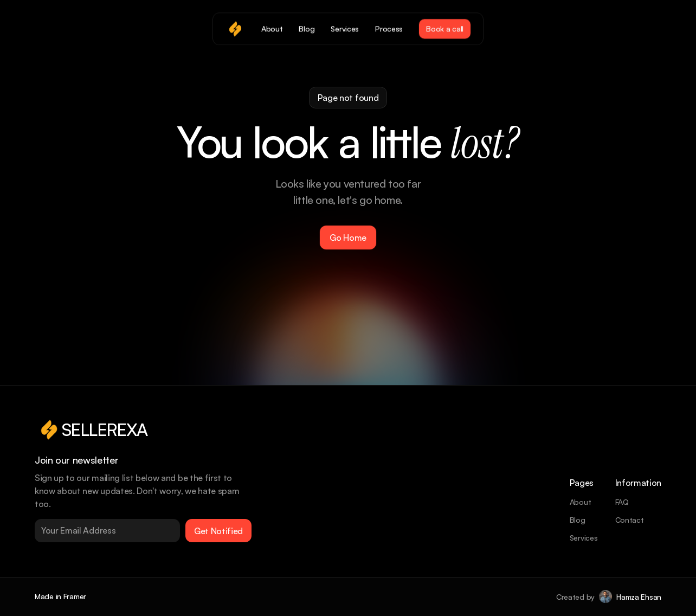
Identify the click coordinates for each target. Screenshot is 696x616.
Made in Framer (60, 596)
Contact (630, 520)
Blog (578, 520)
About (581, 502)
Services (584, 538)
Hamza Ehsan (639, 597)
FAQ (622, 502)
